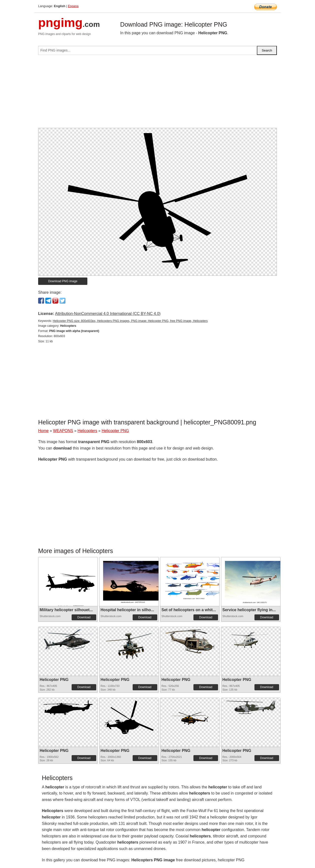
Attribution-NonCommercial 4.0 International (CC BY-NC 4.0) (108, 314)
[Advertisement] (157, 93)
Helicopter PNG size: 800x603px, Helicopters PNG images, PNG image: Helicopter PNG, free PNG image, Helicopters (130, 321)
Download (84, 617)
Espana (73, 6)
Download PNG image (63, 281)
